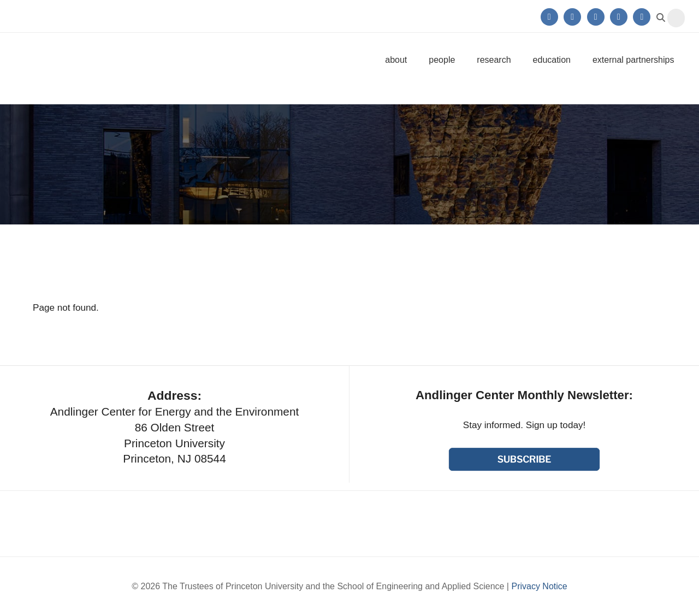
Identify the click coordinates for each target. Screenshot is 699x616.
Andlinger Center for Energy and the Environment (108, 60)
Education (552, 60)
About (396, 60)
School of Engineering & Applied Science (524, 524)
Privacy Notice (539, 586)
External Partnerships (633, 60)
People (442, 60)
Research (494, 60)
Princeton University (95, 16)
